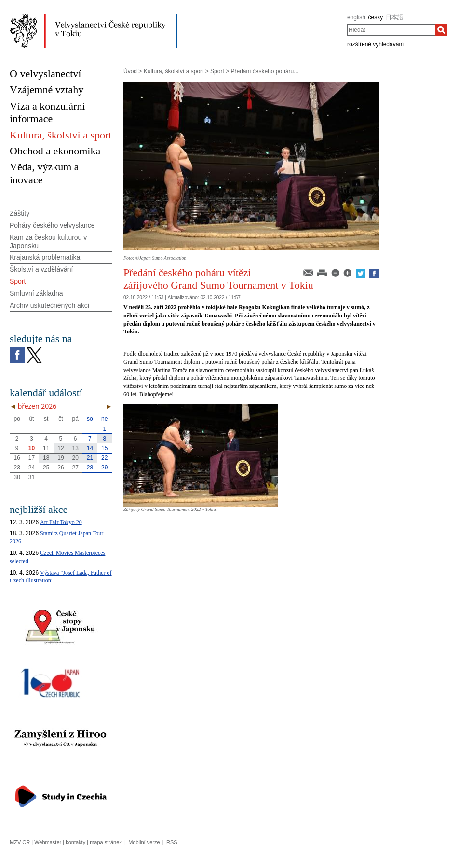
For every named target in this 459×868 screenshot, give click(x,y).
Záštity (20, 213)
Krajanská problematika (45, 257)
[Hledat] (441, 30)
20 (75, 458)
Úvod (130, 71)
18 (46, 458)
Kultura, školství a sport (174, 71)
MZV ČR (20, 842)
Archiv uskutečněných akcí (50, 305)
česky (376, 17)
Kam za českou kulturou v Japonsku (48, 241)
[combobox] (391, 30)
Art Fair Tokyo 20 (61, 522)
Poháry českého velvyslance (52, 225)
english (356, 17)
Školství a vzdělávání (41, 269)
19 (61, 458)
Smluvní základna (36, 293)
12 (61, 448)
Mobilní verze (144, 842)
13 (75, 448)
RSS (172, 842)
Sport (217, 71)
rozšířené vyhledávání (375, 44)
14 (90, 448)
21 (90, 458)
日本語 (394, 17)
